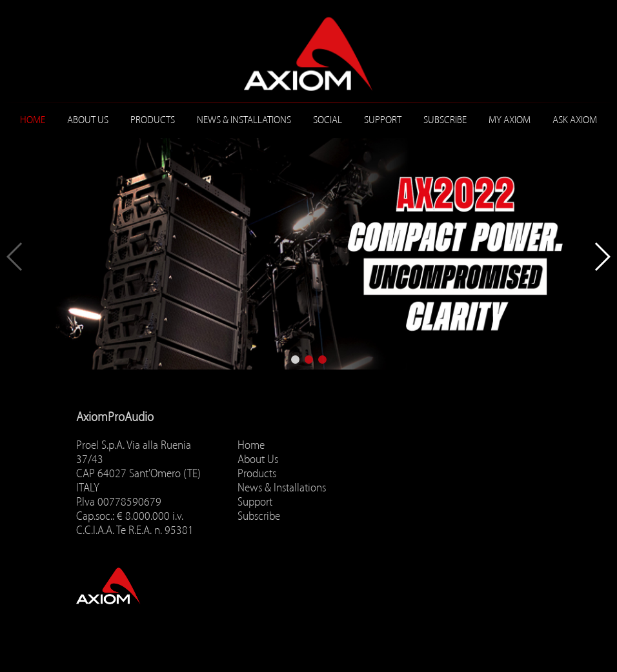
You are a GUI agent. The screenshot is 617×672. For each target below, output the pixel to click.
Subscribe (445, 120)
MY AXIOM (510, 120)
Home (33, 120)
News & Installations (244, 120)
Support (383, 120)
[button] (295, 360)
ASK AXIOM (575, 120)
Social (328, 120)
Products (153, 120)
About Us (88, 120)
